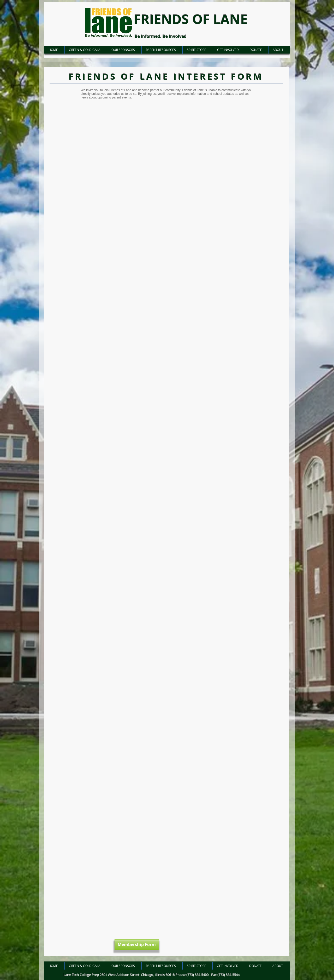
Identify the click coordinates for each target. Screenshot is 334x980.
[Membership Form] (137, 944)
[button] (162, 50)
